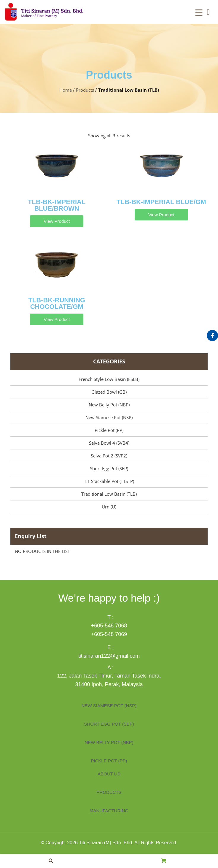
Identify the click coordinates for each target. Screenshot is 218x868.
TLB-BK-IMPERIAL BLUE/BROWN (57, 205)
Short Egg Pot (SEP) (109, 468)
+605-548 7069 (109, 634)
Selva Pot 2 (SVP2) (109, 456)
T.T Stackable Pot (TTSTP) (109, 481)
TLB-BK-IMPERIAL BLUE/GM (161, 202)
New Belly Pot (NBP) (109, 405)
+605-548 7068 (109, 626)
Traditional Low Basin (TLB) (109, 494)
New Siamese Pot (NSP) (109, 417)
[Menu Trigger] (199, 12)
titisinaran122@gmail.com (109, 656)
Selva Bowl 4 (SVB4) (109, 443)
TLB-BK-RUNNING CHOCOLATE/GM (57, 303)
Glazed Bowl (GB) (109, 392)
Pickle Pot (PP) (109, 430)
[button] (208, 12)
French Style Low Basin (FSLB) (109, 379)
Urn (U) (109, 507)
